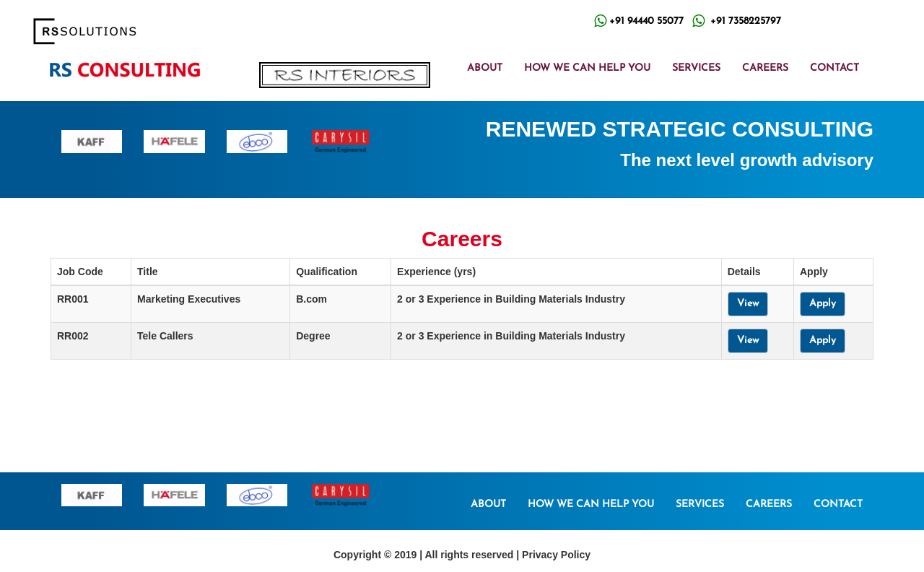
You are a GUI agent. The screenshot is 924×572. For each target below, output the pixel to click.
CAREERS (765, 68)
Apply (823, 304)
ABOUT (485, 68)
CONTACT (834, 68)
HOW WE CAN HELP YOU (587, 68)
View (748, 304)
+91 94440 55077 (646, 21)
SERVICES (696, 68)
